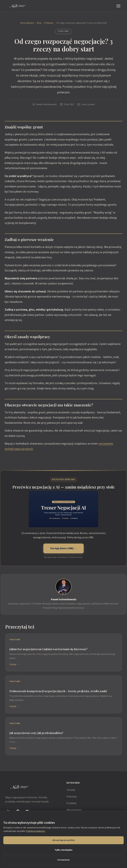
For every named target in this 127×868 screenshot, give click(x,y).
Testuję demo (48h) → (63, 548)
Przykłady (72, 803)
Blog (39, 23)
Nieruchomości (74, 810)
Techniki (71, 790)
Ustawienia (63, 860)
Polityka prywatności (36, 831)
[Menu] (119, 6)
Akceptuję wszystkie (64, 840)
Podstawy (49, 23)
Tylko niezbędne (63, 850)
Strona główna (27, 23)
